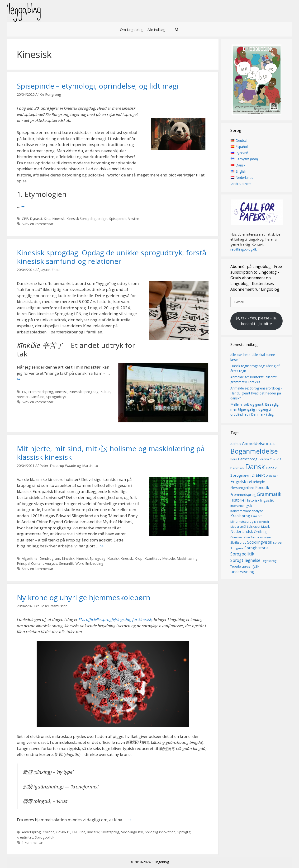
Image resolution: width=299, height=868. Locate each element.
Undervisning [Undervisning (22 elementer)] (242, 572)
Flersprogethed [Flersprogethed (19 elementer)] (242, 488)
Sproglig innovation (160, 832)
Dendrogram (50, 558)
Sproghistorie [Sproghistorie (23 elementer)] (256, 548)
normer (23, 397)
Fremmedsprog (41, 392)
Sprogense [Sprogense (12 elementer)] (237, 548)
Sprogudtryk (56, 397)
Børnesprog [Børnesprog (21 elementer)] (248, 459)
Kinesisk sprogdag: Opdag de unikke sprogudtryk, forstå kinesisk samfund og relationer (112, 257)
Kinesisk (58, 219)
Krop (139, 558)
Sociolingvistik (132, 832)
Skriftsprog (110, 832)
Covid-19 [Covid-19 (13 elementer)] (276, 459)
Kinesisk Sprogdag (81, 219)
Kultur (105, 392)
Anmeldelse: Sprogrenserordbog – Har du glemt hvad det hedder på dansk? (256, 393)
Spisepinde (118, 219)
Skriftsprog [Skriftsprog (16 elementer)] (238, 543)
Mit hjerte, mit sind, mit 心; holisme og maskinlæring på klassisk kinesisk (111, 453)
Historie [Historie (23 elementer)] (237, 500)
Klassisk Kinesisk (120, 558)
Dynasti (36, 219)
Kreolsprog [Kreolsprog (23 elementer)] (240, 516)
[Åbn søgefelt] (177, 29)
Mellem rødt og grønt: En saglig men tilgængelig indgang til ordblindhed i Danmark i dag (254, 409)
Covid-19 (63, 832)
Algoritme (30, 558)
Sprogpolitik (45, 837)
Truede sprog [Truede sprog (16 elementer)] (240, 566)
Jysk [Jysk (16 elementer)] (249, 506)
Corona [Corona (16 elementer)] (264, 459)
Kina (47, 219)
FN (24, 392)
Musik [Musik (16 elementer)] (266, 526)
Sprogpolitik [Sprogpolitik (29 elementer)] (242, 554)
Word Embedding (89, 563)
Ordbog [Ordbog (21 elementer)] (260, 532)
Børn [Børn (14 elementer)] (234, 459)
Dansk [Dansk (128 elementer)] (255, 467)
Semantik (66, 563)
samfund (38, 397)
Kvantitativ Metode (160, 558)
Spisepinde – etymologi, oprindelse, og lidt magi (98, 86)
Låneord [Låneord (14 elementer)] (257, 516)
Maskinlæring (187, 558)
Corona (49, 832)
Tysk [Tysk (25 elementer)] (255, 566)
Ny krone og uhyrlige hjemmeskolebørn (85, 597)
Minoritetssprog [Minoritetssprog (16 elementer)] (242, 522)
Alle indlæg (156, 29)
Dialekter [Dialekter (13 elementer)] (272, 476)
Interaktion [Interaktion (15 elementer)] (238, 506)
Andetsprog (31, 832)
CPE (25, 219)
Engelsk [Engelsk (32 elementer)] (238, 481)
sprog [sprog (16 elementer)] (277, 543)
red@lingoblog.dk (244, 249)
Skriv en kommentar (38, 224)
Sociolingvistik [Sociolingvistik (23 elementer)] (260, 542)
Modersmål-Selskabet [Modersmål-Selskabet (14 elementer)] (245, 527)
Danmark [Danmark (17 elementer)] (237, 468)
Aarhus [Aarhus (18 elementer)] (236, 444)
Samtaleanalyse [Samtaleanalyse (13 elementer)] (261, 537)
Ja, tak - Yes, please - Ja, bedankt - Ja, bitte (256, 321)
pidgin (102, 219)
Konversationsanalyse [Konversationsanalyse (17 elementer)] (247, 511)
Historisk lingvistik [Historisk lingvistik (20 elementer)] (259, 500)
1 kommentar (33, 842)
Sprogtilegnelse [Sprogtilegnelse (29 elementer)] (245, 560)
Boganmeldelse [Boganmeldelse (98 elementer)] (254, 451)
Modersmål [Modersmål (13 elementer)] (261, 522)
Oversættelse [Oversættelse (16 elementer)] (240, 537)
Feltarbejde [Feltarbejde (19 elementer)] (256, 482)
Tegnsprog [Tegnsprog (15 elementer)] (269, 561)
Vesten (134, 219)
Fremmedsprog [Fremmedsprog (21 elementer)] (243, 494)
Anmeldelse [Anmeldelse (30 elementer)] (254, 443)
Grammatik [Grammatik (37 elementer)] (269, 494)
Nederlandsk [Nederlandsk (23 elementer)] (242, 532)
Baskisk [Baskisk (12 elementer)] (271, 444)
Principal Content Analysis (37, 563)
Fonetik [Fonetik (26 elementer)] (262, 487)
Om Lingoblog (131, 29)
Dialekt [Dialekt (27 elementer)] (258, 475)
